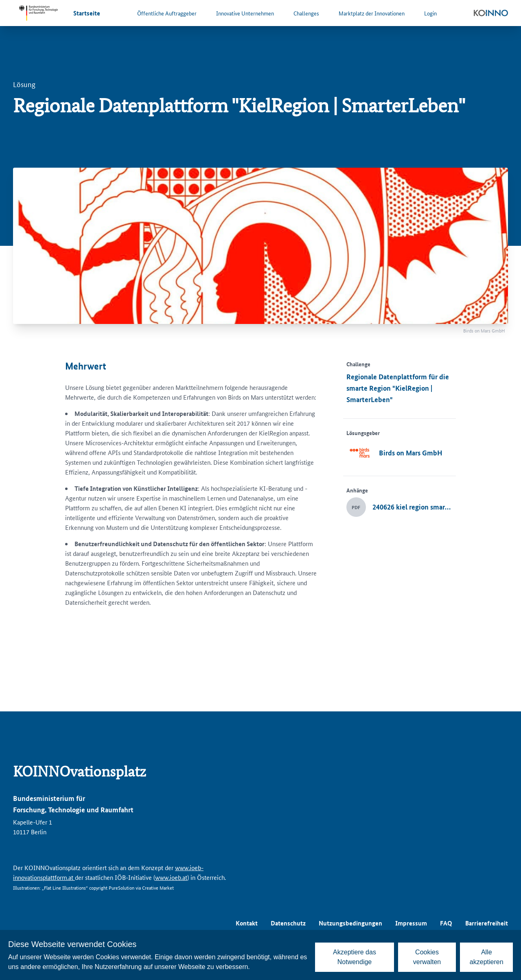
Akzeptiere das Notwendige (355, 957)
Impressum (411, 923)
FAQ (446, 923)
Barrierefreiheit (487, 923)
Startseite (87, 13)
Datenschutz (288, 923)
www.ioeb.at (171, 877)
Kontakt (247, 923)
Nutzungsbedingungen (350, 923)
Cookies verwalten (427, 957)
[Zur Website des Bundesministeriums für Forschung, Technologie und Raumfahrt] (38, 13)
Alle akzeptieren (487, 957)
